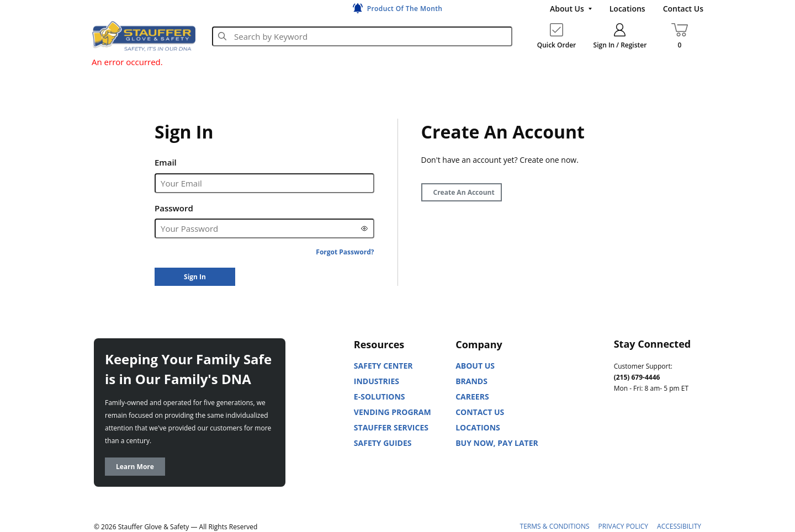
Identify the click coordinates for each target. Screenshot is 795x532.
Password (174, 208)
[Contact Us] (683, 9)
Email (166, 162)
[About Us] (571, 9)
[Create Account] (462, 192)
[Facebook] (671, 438)
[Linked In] (623, 438)
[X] (623, 465)
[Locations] (627, 9)
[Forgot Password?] (345, 252)
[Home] (144, 36)
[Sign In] (195, 277)
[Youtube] (647, 438)
